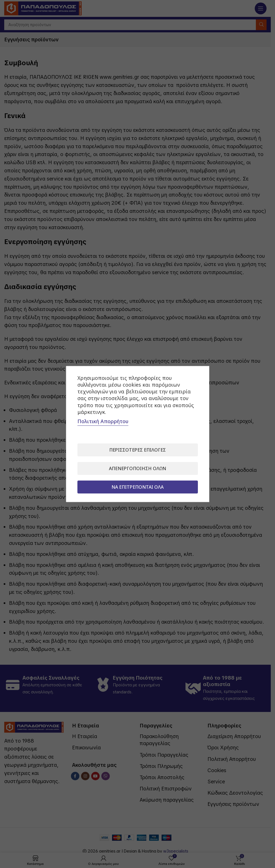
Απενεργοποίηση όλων (137, 468)
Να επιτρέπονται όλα (137, 487)
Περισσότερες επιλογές (137, 450)
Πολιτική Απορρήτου (103, 421)
